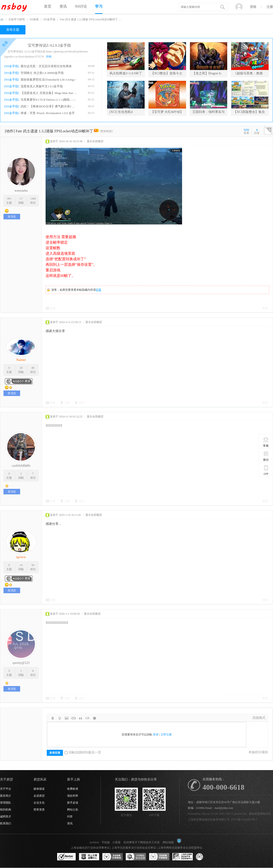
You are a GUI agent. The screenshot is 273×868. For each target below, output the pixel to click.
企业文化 (39, 803)
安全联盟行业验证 (112, 857)
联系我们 (6, 823)
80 (33, 368)
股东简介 (6, 796)
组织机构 (6, 810)
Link (74, 718)
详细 (49, 57)
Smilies (94, 718)
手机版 (106, 842)
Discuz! (206, 814)
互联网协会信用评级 (206, 857)
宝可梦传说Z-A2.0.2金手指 (49, 45)
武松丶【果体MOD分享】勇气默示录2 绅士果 (49, 106)
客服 (266, 442)
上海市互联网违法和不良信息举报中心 (183, 857)
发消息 (12, 217)
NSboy (2, 20)
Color (60, 718)
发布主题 (13, 30)
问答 (70, 817)
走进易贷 (39, 796)
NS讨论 (81, 6)
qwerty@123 (21, 663)
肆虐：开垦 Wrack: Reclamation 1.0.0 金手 (48, 113)
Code (87, 718)
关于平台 (6, 789)
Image (67, 718)
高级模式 (259, 718)
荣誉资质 (39, 810)
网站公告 (73, 810)
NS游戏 (34, 19)
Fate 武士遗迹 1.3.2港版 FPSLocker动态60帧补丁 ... (90, 19)
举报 (265, 308)
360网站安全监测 (136, 857)
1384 (33, 199)
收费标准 (73, 789)
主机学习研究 (17, 19)
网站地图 (168, 842)
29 (21, 368)
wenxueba (21, 191)
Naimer (21, 360)
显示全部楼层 (95, 141)
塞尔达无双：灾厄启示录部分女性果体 (46, 66)
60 (33, 565)
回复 (99, 290)
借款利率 (73, 796)
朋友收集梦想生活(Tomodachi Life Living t (48, 80)
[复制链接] (106, 131)
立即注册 (166, 735)
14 (21, 565)
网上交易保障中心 (89, 857)
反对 (82, 403)
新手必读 (73, 803)
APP (266, 470)
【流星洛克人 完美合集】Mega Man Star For (49, 93)
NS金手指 (49, 19)
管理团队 (6, 803)
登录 (156, 735)
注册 (270, 7)
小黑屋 (116, 842)
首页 (48, 6)
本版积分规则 (258, 752)
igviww (21, 557)
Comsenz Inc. (240, 814)
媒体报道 (39, 789)
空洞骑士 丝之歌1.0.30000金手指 (42, 73)
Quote (81, 718)
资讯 (63, 6)
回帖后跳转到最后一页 (83, 752)
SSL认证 (67, 857)
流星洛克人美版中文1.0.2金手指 (42, 86)
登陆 (253, 7)
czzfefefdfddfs (21, 466)
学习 (99, 6)
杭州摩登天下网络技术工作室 (142, 842)
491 (9, 199)
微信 (266, 456)
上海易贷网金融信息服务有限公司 (209, 820)
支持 (67, 403)
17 (21, 199)
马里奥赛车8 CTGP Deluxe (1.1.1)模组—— (48, 100)
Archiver (94, 842)
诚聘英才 (6, 817)
